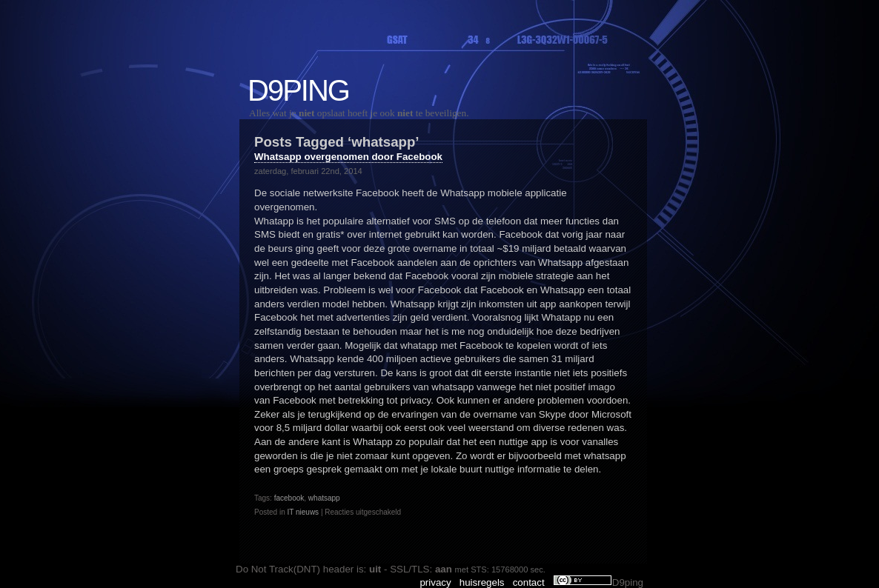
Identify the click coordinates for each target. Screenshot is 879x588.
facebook (289, 498)
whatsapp (324, 498)
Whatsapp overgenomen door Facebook (348, 157)
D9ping (298, 90)
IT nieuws (303, 512)
